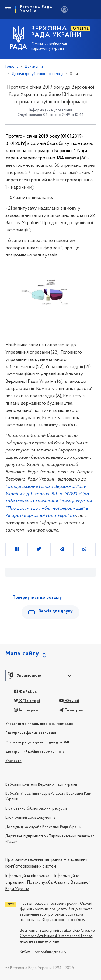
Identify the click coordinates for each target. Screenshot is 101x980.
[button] (40, 676)
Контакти (13, 761)
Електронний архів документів (30, 818)
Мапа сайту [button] (22, 654)
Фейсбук (25, 692)
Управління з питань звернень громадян (39, 724)
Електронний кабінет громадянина (35, 752)
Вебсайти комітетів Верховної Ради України (41, 785)
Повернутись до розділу (37, 598)
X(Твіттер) (27, 701)
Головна (12, 67)
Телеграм (72, 710)
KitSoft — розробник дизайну (43, 952)
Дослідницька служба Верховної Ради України (43, 827)
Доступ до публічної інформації (38, 74)
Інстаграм (26, 710)
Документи (34, 67)
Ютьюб (69, 701)
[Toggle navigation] (8, 9)
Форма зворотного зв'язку (64, 920)
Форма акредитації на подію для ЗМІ (37, 743)
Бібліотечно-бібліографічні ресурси (36, 809)
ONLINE (81, 29)
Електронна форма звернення (31, 733)
